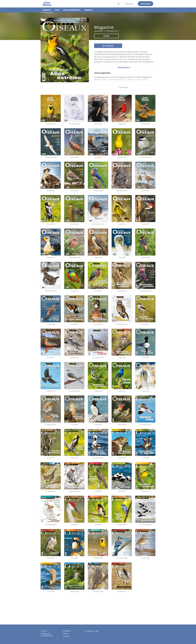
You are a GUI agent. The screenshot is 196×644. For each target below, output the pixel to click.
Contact (44, 631)
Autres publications (72, 10)
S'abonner (129, 4)
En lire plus (124, 87)
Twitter (66, 634)
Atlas (57, 10)
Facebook (67, 631)
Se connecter (108, 46)
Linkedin (66, 636)
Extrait (106, 36)
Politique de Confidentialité (47, 635)
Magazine (47, 10)
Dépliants (89, 10)
